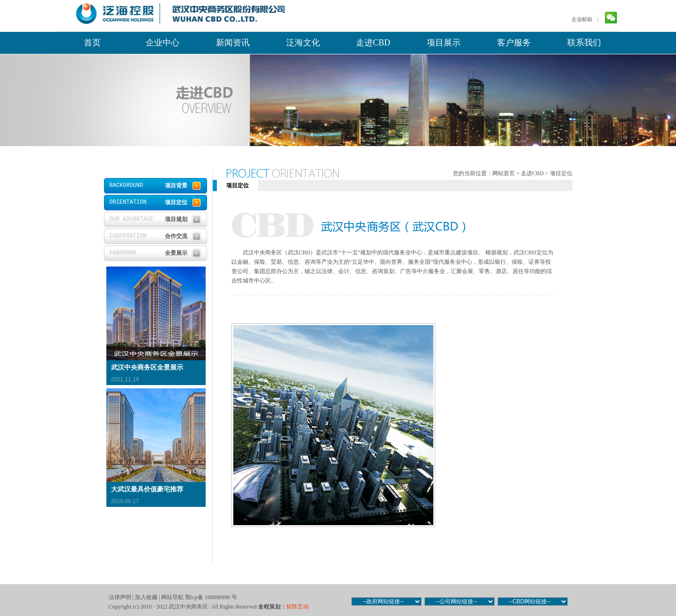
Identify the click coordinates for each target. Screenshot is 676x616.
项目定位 (561, 173)
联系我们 (584, 43)
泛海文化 (303, 43)
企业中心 (163, 43)
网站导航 (172, 597)
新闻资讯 (233, 43)
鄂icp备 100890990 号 (211, 597)
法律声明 (120, 597)
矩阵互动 (297, 607)
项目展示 (444, 43)
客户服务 (514, 43)
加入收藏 (146, 597)
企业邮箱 (582, 19)
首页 (92, 43)
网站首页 (504, 173)
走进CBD (373, 43)
